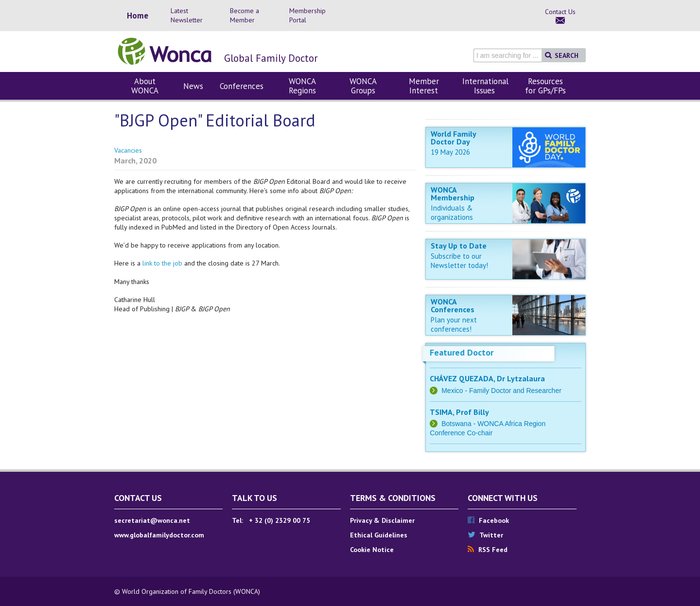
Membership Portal (307, 15)
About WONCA (145, 86)
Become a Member (245, 15)
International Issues (485, 86)
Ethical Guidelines (379, 535)
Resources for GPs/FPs (545, 86)
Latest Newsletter (187, 15)
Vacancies (128, 150)
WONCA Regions (302, 86)
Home (138, 16)
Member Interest (424, 86)
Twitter (485, 535)
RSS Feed (488, 550)
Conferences (242, 86)
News (193, 86)
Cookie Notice (372, 550)
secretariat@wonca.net (152, 520)
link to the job (163, 263)
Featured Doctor (462, 352)
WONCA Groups (363, 86)
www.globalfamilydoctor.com (159, 535)
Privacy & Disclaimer (382, 520)
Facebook (488, 520)
